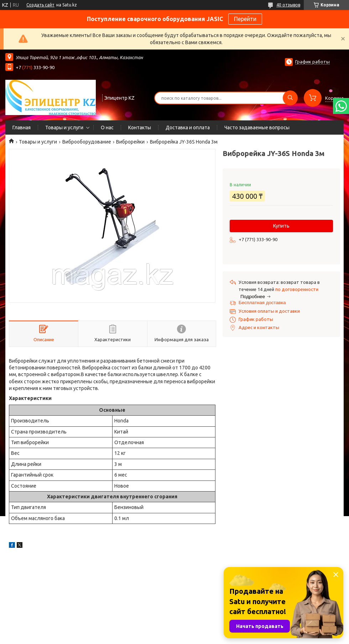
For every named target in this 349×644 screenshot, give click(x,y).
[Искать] (290, 98)
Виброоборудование (87, 142)
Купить (281, 226)
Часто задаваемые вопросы (257, 128)
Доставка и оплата (188, 128)
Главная (22, 128)
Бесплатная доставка (262, 303)
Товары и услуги (64, 128)
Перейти (245, 19)
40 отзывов (288, 5)
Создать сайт (40, 5)
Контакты (140, 128)
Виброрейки (130, 142)
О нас (107, 128)
